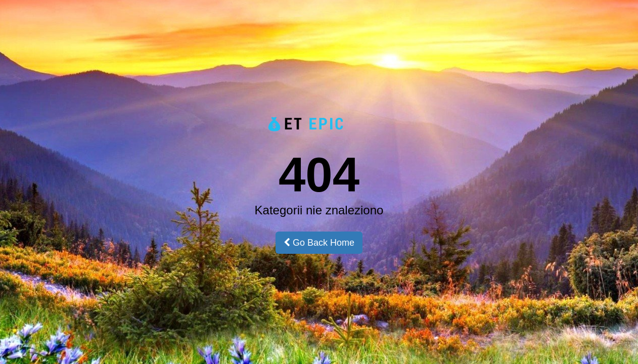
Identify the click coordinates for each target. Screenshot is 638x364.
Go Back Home (319, 243)
